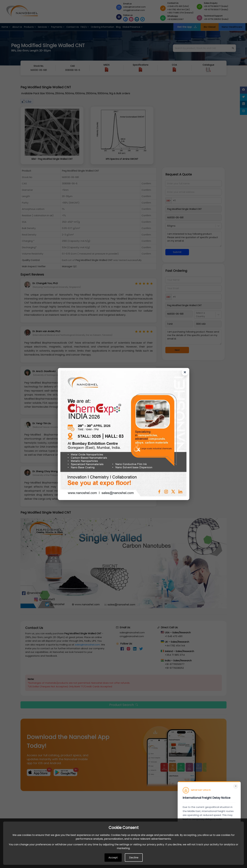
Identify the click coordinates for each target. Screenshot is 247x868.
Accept (113, 858)
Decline (134, 858)
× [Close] (236, 786)
